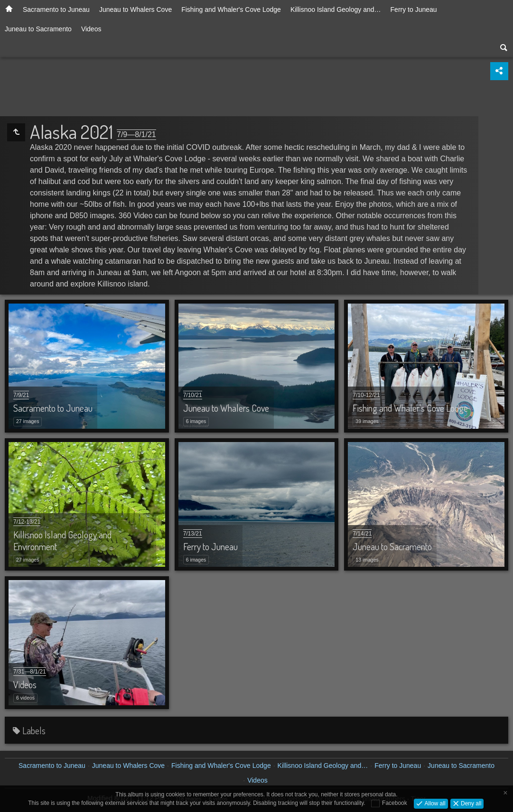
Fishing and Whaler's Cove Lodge (231, 9)
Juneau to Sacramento (38, 29)
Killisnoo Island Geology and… (336, 9)
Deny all (471, 803)
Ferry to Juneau (414, 9)
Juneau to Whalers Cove (135, 9)
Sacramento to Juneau (56, 9)
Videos (91, 29)
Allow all (434, 803)
